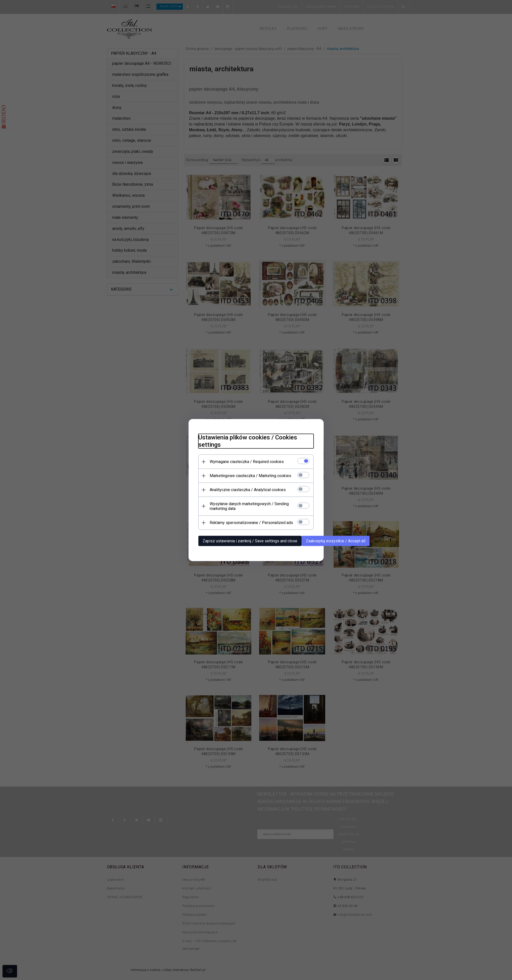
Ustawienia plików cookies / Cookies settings (248, 441)
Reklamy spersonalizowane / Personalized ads (251, 523)
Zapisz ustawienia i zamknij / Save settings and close (250, 541)
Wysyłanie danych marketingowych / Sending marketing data (249, 506)
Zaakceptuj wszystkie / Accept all (336, 541)
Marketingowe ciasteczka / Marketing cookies (250, 476)
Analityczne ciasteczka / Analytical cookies (248, 490)
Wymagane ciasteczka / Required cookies (247, 462)
